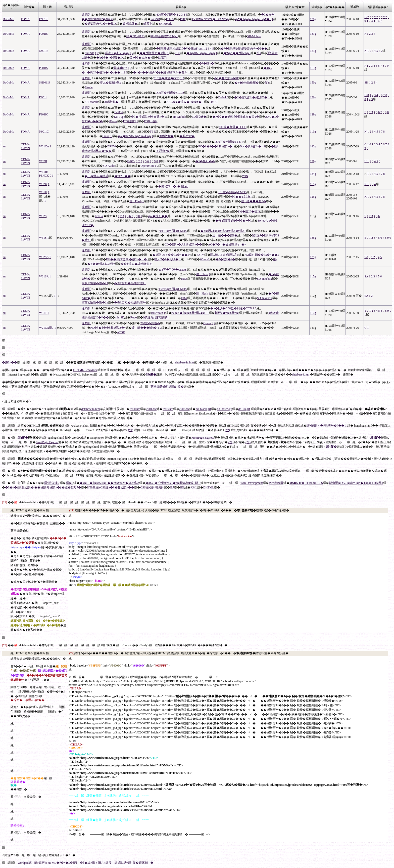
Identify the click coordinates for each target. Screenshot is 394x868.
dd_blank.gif (203, 409)
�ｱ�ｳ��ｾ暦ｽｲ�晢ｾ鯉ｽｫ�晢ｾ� (236, 117)
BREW (112, 146)
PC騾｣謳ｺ (129, 121)
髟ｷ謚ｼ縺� (130, 24)
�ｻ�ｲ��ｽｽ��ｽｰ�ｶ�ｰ (253, 19)
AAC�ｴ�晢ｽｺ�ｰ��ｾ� (184, 102)
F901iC (43, 114)
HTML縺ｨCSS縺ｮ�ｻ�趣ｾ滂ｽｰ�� (111, 487)
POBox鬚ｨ (151, 121)
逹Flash (135, 201)
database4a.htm (184, 362)
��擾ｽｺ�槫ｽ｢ (96, 176)
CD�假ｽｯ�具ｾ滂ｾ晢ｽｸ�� (183, 244)
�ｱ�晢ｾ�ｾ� (225, 259)
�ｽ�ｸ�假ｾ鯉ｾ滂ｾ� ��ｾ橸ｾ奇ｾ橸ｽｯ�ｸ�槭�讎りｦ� (43, 487)
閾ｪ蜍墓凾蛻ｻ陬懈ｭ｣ (164, 36)
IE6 (182, 487)
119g (313, 132)
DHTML (209, 487)
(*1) (131, 430)
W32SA (44, 257)
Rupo (134, 317)
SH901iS (44, 82)
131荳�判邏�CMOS (232, 192)
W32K (43, 184)
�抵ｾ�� (122, 176)
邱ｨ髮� (151, 375)
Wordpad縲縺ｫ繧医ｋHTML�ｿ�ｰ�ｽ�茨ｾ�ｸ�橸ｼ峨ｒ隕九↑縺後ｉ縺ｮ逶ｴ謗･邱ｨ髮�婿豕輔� (85, 863)
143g (313, 146)
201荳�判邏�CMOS (173, 231)
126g (313, 161)
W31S (43, 238)
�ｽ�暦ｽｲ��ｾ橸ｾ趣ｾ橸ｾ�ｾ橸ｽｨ (223, 231)
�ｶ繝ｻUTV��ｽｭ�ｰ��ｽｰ (171, 255)
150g (313, 82)
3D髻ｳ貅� (111, 102)
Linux (106, 136)
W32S (43, 216)
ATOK (121, 332)
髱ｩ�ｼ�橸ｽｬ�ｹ (141, 58)
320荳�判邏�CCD (228, 142)
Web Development (252, 483)
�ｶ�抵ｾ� (206, 63)
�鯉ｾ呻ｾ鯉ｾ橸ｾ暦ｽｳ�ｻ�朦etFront (179, 49)
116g (313, 184)
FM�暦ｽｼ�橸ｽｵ (249, 212)
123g (313, 51)
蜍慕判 (148, 24)
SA (366, 257)
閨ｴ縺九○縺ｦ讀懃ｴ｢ (223, 255)
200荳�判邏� (150, 323)
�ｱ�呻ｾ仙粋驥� (247, 83)
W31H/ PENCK (44, 174)
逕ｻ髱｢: (87, 157)
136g (313, 97)
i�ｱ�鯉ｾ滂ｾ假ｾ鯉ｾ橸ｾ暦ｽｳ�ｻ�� (244, 49)
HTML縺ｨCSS (314, 483)
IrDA (184, 279)
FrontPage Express (203, 438)
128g (313, 19)
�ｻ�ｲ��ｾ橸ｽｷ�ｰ (237, 53)
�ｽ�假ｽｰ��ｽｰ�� (201, 53)
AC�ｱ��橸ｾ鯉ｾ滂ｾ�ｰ (227, 244)
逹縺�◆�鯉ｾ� (254, 201)
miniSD (155, 19)
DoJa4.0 (223, 97)
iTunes (113, 121)
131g (313, 34)
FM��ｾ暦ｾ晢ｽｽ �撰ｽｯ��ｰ (127, 259)
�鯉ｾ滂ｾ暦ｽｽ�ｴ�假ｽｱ (101, 24)
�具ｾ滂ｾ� (187, 136)
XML (194, 487)
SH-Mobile (165, 24)
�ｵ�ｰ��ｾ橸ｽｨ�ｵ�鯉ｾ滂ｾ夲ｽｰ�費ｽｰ (160, 72)
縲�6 (70, 483)
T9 (151, 132)
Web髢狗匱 (276, 483)
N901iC (44, 132)
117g (313, 276)
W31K (43, 192)
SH (366, 82)
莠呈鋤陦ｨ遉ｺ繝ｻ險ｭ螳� (167, 387)
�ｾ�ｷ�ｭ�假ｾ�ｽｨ (110, 58)
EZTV (200, 255)
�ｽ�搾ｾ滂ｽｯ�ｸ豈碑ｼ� (251, 97)
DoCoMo (8, 19)
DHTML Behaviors (85, 370)
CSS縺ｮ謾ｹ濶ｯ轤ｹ (152, 487)
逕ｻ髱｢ (86, 15)
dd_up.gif (244, 409)
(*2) (227, 430)
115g (313, 68)
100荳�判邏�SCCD (233, 127)
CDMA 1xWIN (25, 146)
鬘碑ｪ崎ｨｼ (120, 68)
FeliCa (170, 19)
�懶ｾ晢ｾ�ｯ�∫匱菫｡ (174, 186)
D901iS (44, 19)
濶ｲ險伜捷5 (52, 483)
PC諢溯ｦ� (163, 151)
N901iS (44, 51)
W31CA (44, 146)
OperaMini (147, 166)
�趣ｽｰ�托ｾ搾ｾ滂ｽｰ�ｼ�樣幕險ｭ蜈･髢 (173, 483)
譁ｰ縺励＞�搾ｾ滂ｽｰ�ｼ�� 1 (327, 426)
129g (313, 114)
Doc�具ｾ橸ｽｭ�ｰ (251, 146)
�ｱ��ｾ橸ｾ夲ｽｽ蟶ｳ (101, 264)
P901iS (43, 68)
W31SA (44, 276)
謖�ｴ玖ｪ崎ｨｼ (135, 36)
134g (313, 174)
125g (313, 197)
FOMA (25, 19)
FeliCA (119, 112)
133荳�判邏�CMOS (173, 270)
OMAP (214, 102)
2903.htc (168, 409)
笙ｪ (259, 53)
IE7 (172, 487)
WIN (245, 176)
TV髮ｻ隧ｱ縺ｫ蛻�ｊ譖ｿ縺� (210, 19)
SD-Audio (109, 166)
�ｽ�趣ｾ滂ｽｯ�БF (226, 78)
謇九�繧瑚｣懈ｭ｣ (111, 83)
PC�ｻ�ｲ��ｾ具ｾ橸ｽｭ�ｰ (216, 146)
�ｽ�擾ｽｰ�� (205, 161)
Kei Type (119, 117)
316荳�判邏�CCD (167, 78)
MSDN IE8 (297, 483)
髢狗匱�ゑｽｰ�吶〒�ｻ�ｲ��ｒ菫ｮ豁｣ (356, 483)
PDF (183, 19)
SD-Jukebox (264, 279)
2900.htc (135, 409)
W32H (43, 161)
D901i (43, 97)
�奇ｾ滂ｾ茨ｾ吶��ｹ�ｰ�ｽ (233, 221)
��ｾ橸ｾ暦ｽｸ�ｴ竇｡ (153, 53)
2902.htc (184, 409)
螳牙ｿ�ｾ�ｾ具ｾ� (166, 259)
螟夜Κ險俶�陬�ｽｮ (95, 283)
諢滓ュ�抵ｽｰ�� (117, 53)
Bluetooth (157, 313)
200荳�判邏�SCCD (170, 93)
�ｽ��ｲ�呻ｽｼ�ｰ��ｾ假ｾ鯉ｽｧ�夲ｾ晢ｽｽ (109, 483)
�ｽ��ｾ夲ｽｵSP (242, 197)
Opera (207, 323)
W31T (43, 313)
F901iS (43, 34)
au (4, 146)
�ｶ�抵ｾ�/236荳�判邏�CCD (231, 308)
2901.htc (151, 409)
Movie (89, 87)
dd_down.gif (225, 409)
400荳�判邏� (166, 15)
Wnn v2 (205, 259)
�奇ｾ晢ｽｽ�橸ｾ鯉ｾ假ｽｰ (137, 264)
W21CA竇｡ (46, 328)
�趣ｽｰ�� (10, 362)
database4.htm (301, 375)
